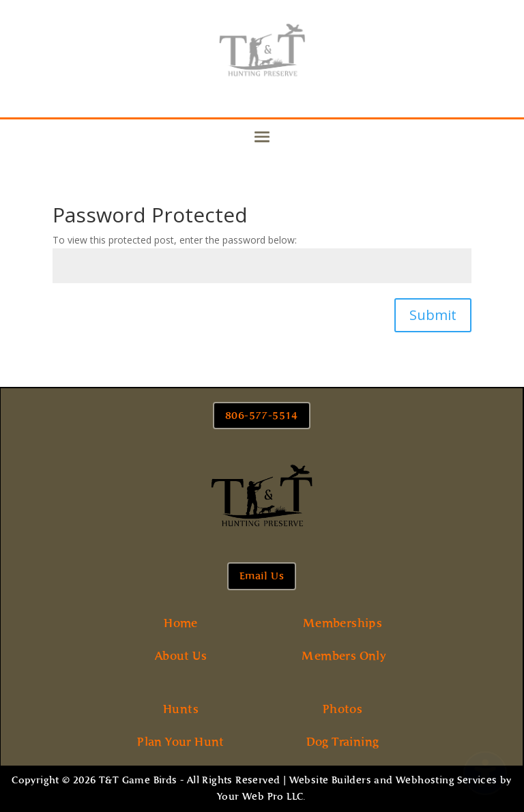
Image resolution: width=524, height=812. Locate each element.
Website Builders (330, 780)
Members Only (344, 656)
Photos (343, 709)
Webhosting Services (447, 780)
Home (181, 623)
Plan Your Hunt (181, 742)
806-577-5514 (262, 416)
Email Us (262, 576)
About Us (181, 656)
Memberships (343, 623)
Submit (433, 315)
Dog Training (343, 742)
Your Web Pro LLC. (262, 797)
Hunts (181, 709)
